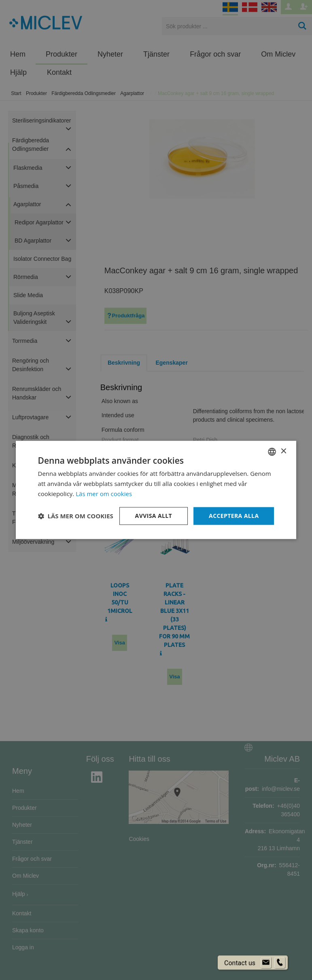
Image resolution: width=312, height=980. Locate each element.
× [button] (283, 451)
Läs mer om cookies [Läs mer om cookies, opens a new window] (104, 494)
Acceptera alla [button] (234, 516)
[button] (76, 516)
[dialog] (156, 490)
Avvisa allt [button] (154, 516)
